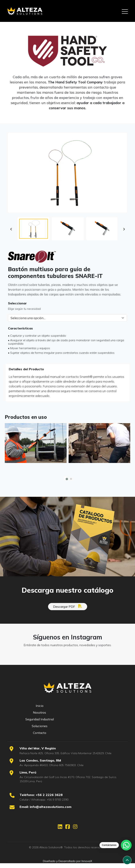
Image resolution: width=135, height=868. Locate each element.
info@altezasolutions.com (51, 807)
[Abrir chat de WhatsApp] (116, 845)
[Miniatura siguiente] (124, 235)
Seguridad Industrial (40, 719)
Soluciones (40, 726)
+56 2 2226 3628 (49, 795)
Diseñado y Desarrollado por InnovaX (67, 861)
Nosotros (39, 712)
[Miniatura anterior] (11, 235)
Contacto (40, 733)
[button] (34, 235)
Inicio (40, 706)
